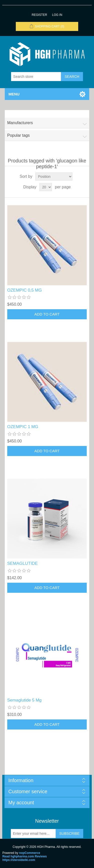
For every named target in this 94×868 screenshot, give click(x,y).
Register (39, 15)
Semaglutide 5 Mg (24, 700)
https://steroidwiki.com (19, 860)
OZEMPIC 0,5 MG (25, 290)
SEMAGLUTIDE (23, 563)
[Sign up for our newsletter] (33, 834)
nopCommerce (30, 853)
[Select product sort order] (54, 177)
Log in (57, 15)
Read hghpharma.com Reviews (24, 856)
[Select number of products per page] (46, 187)
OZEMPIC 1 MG (23, 427)
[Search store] (36, 77)
